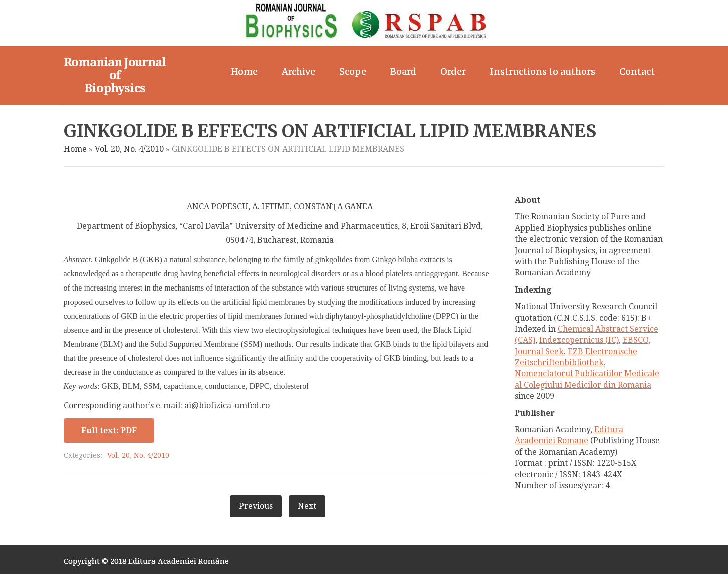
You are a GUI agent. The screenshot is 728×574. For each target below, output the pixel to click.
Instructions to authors (543, 71)
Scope (353, 71)
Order (453, 71)
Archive (298, 71)
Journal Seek (539, 351)
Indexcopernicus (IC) (579, 340)
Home (244, 71)
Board (403, 71)
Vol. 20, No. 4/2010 (129, 149)
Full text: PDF (109, 430)
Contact (637, 71)
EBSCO (636, 340)
